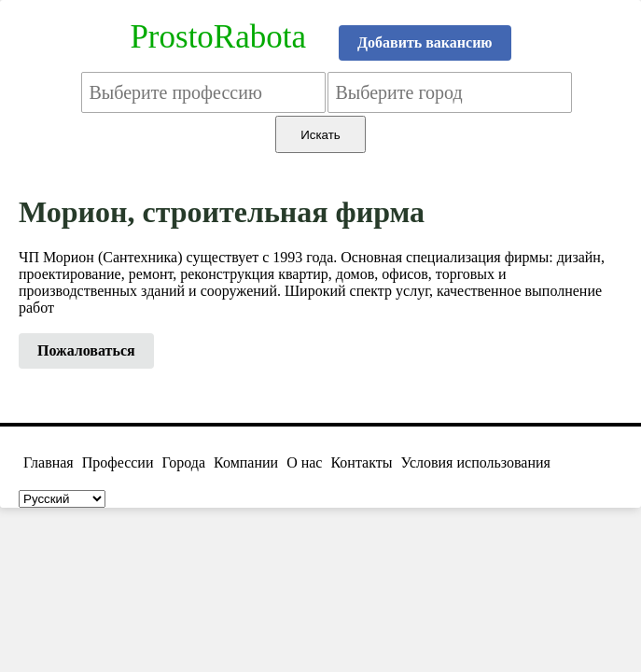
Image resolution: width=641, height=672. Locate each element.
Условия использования (476, 462)
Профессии (118, 462)
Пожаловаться (86, 350)
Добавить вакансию (425, 42)
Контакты (361, 462)
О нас (304, 462)
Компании (246, 462)
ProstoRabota (218, 37)
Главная (49, 462)
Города (183, 462)
